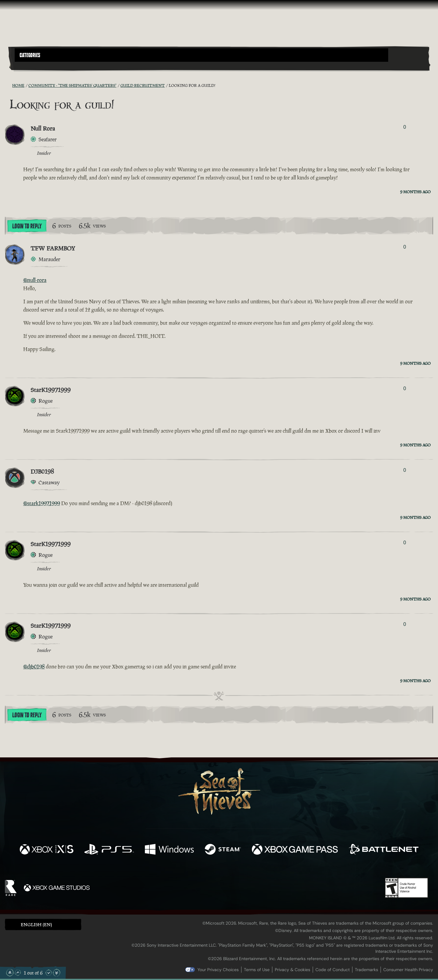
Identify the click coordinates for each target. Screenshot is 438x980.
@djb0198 (34, 667)
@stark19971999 (42, 503)
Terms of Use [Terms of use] (257, 970)
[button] (201, 55)
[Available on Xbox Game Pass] (295, 850)
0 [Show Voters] (405, 127)
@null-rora (35, 280)
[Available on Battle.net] (384, 850)
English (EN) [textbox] (36, 925)
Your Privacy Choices (218, 970)
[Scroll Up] (18, 973)
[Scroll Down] (49, 973)
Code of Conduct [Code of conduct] (333, 970)
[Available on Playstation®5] (109, 850)
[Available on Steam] (223, 850)
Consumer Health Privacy (408, 970)
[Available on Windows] (169, 850)
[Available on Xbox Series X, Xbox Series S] (46, 850)
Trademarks (366, 970)
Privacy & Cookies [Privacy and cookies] (293, 970)
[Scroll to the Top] (10, 973)
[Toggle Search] (31, 65)
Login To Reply (27, 226)
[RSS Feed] (9, 85)
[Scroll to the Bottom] (57, 973)
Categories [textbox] (30, 55)
